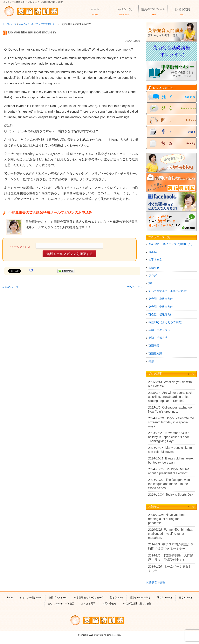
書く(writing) (185, 598)
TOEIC (153, 252)
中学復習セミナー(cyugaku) (89, 598)
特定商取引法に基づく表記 (137, 604)
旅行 (151, 283)
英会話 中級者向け (161, 307)
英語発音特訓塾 (156, 583)
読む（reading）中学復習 (61, 604)
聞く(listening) (164, 598)
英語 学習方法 (158, 338)
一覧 (192, 374)
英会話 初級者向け (161, 314)
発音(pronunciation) (140, 598)
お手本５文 (155, 260)
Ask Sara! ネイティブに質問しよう (38, 24)
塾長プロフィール (58, 598)
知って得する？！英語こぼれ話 (168, 291)
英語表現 (154, 346)
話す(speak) (116, 598)
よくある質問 (88, 604)
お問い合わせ (109, 604)
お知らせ (154, 268)
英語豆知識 (155, 353)
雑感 (151, 361)
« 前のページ (10, 287)
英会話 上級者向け (161, 299)
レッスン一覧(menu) (31, 598)
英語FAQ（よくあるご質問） (166, 322)
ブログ (153, 275)
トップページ (9, 24)
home (10, 598)
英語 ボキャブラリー (162, 330)
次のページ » (134, 287)
